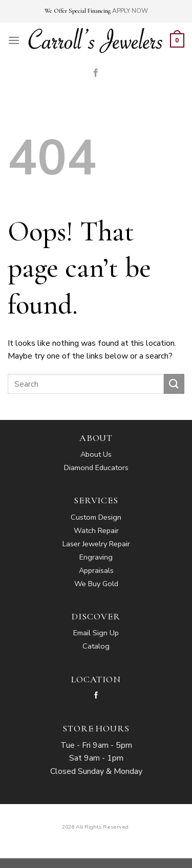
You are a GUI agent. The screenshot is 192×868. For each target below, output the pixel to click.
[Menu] (14, 40)
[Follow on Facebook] (96, 73)
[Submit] (174, 384)
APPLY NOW (130, 11)
